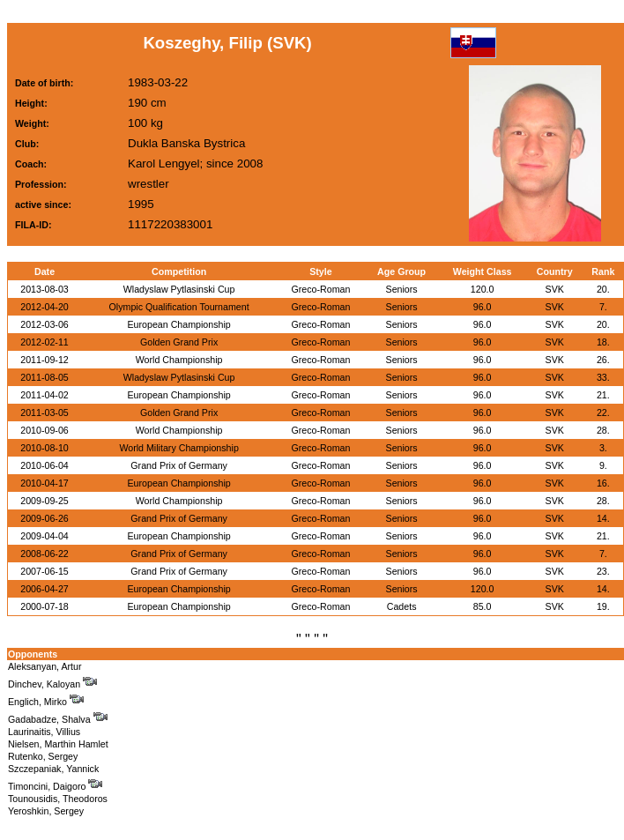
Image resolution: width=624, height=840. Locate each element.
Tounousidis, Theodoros (58, 799)
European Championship (178, 324)
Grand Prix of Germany (179, 465)
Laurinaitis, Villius (44, 732)
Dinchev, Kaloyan (52, 684)
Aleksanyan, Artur (45, 666)
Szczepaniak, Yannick (53, 769)
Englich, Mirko (46, 702)
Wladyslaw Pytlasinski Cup (179, 289)
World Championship (179, 360)
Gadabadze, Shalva (58, 719)
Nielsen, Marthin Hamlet (58, 744)
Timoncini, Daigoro (55, 786)
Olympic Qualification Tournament (179, 307)
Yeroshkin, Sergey (46, 811)
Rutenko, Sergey (43, 756)
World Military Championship (178, 448)
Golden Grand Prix (179, 342)
